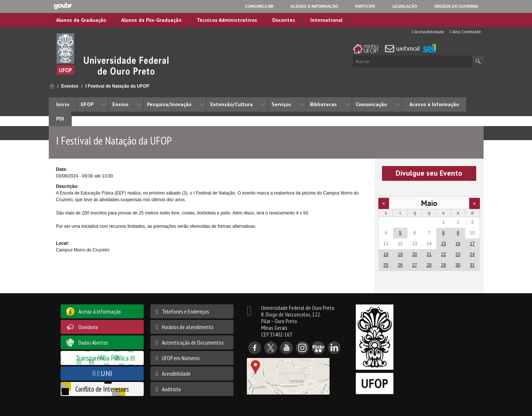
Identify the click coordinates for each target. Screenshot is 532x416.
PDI (60, 119)
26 (400, 265)
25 (386, 265)
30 (458, 265)
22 (444, 254)
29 (444, 265)
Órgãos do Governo (456, 6)
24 (472, 254)
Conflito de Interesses (102, 389)
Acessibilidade (428, 32)
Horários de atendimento (188, 327)
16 (458, 244)
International (326, 20)
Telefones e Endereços (185, 311)
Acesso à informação (314, 6)
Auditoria (171, 389)
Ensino (120, 104)
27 (415, 265)
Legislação (405, 6)
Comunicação (371, 104)
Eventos (70, 86)
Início (52, 86)
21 (429, 254)
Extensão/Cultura (231, 104)
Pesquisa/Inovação (169, 104)
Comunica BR (259, 6)
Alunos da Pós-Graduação (151, 20)
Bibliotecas (323, 104)
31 (472, 265)
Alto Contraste (465, 32)
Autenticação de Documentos (193, 342)
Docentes (284, 20)
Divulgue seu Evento (429, 173)
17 (472, 244)
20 (415, 254)
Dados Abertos (93, 342)
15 (444, 244)
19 (400, 254)
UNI (102, 373)
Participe (365, 6)
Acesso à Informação (434, 104)
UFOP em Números (181, 358)
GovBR (63, 6)
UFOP (87, 104)
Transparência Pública (102, 358)
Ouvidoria (88, 327)
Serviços (281, 104)
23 (458, 254)
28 (429, 265)
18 (386, 254)
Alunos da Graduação (81, 20)
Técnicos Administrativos (227, 20)
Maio (429, 203)
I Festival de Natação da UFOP (117, 86)
